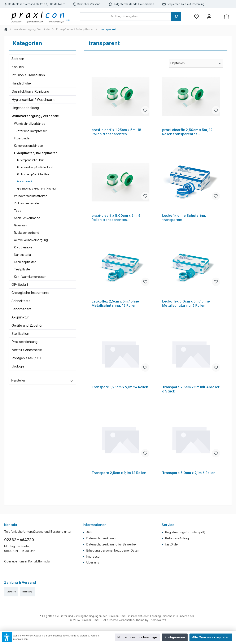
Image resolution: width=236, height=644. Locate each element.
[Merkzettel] (197, 16)
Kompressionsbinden (29, 146)
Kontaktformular (39, 561)
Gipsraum (21, 225)
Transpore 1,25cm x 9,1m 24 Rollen (120, 387)
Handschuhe (21, 83)
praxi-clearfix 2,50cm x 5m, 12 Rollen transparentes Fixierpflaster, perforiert (187, 132)
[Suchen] (176, 17)
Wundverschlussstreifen (31, 196)
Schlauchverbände (27, 218)
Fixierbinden (23, 138)
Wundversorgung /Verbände (35, 116)
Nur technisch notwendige (137, 637)
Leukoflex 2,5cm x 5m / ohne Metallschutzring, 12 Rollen (115, 303)
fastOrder (172, 544)
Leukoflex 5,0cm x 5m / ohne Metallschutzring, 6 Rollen (186, 303)
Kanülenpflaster (25, 262)
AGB (89, 532)
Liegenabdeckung (25, 108)
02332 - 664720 (19, 540)
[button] (7, 637)
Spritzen (18, 59)
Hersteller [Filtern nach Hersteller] (42, 380)
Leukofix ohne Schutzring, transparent (184, 218)
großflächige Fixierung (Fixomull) (37, 189)
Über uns (93, 562)
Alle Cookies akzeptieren (211, 637)
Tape (18, 211)
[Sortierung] (196, 63)
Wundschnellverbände (30, 124)
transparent (25, 181)
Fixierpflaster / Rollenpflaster (35, 153)
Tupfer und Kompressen (31, 131)
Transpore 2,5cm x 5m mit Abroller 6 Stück (191, 389)
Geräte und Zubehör (27, 325)
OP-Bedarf (20, 284)
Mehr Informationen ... (18, 639)
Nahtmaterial (23, 255)
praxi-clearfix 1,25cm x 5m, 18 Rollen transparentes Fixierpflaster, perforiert (116, 132)
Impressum (94, 556)
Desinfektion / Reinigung (30, 91)
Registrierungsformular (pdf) (185, 532)
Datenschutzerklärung (102, 538)
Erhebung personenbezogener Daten (113, 550)
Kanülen (18, 67)
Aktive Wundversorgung (31, 240)
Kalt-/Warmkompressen (30, 277)
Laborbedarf (21, 309)
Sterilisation (20, 334)
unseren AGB (187, 616)
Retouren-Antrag (177, 538)
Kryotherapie (23, 247)
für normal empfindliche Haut (35, 167)
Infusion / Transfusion (28, 75)
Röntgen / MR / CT (27, 358)
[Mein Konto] (209, 16)
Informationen (95, 525)
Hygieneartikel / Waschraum (33, 100)
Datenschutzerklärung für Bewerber (112, 544)
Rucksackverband (27, 233)
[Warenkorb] (227, 16)
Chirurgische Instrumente (30, 293)
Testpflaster (23, 269)
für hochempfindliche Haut (33, 174)
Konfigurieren (175, 637)
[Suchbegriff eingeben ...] (126, 17)
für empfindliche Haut (30, 160)
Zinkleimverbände (27, 203)
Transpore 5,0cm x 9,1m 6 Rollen (189, 473)
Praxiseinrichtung (25, 342)
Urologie (18, 366)
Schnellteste (21, 301)
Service (168, 525)
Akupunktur (20, 317)
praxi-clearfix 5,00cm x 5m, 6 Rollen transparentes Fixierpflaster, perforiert (116, 218)
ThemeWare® (158, 620)
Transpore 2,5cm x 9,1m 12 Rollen (119, 473)
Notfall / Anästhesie (27, 350)
